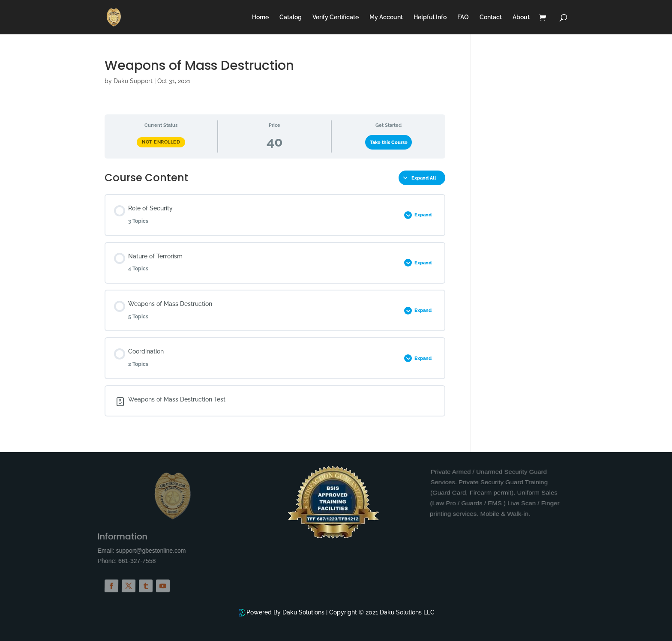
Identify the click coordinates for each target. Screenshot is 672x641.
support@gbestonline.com (190, 551)
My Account (386, 17)
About (521, 17)
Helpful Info (430, 17)
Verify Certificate (336, 17)
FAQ (463, 17)
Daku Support (133, 81)
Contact (491, 17)
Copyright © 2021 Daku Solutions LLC (382, 612)
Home (260, 17)
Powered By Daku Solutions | (288, 612)
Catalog (291, 17)
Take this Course (389, 142)
